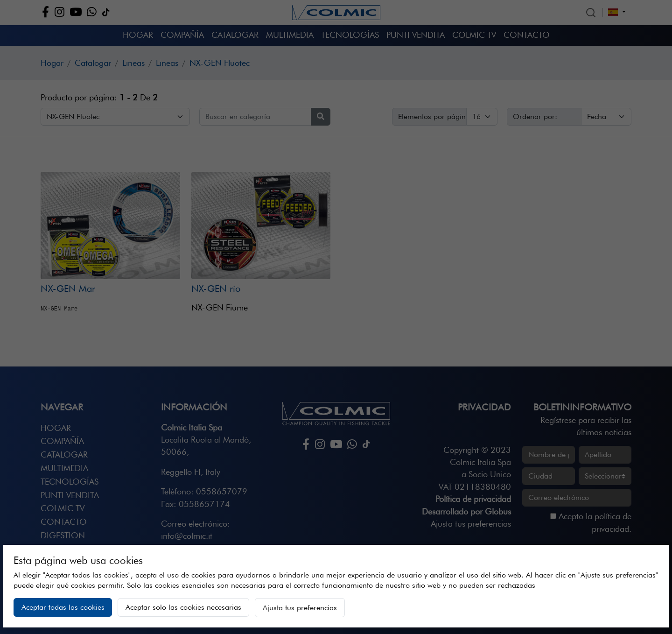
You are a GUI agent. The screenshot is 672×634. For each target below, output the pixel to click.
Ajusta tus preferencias (300, 608)
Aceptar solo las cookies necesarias (183, 607)
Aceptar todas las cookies (63, 607)
